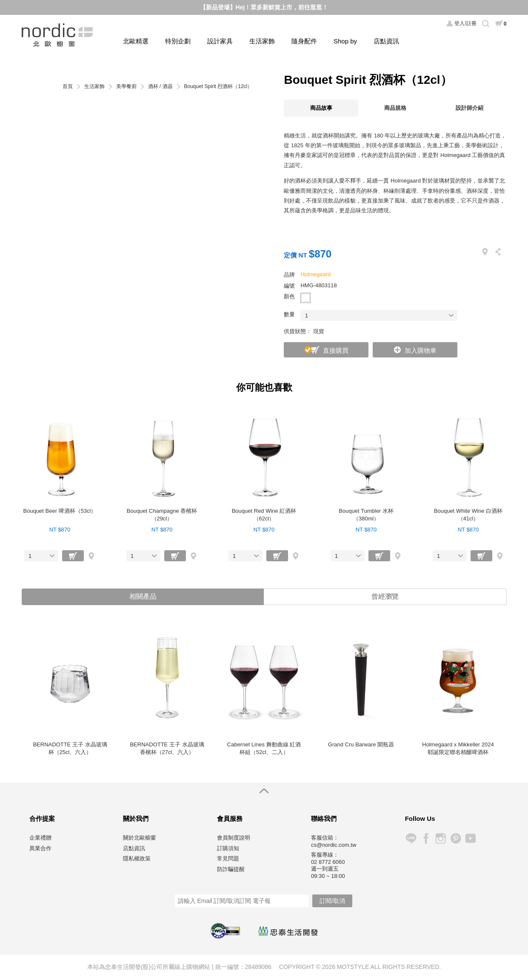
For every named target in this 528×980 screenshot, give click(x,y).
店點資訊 (386, 41)
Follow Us (420, 819)
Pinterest (455, 839)
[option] (70, 693)
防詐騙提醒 (231, 870)
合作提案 (42, 819)
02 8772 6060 (328, 862)
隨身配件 (304, 41)
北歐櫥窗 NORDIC (58, 35)
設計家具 (220, 41)
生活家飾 (262, 41)
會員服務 (230, 819)
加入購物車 (421, 350)
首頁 (68, 87)
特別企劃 (178, 41)
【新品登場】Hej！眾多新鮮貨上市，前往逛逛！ (264, 7)
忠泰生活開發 (288, 931)
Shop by (345, 41)
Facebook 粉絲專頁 (426, 839)
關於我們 (136, 819)
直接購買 (336, 350)
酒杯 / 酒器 (160, 87)
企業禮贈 (40, 839)
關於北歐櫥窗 (140, 839)
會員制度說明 (234, 839)
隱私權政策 (137, 859)
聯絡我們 (324, 819)
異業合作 (40, 849)
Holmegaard (315, 274)
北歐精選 (136, 41)
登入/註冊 (465, 23)
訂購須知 (228, 849)
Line (411, 839)
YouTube (470, 839)
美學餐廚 (126, 87)
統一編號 (227, 967)
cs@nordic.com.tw (334, 846)
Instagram (441, 839)
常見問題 (228, 859)
